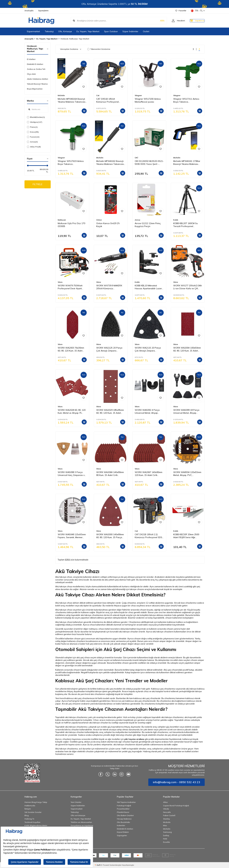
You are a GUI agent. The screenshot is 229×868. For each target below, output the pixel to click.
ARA (157, 21)
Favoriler (181, 11)
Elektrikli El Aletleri (35, 64)
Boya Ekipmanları (35, 89)
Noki (165, 839)
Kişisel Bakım (123, 832)
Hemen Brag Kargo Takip (36, 802)
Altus (165, 802)
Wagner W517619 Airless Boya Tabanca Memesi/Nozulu (71, 163)
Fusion (33, 137)
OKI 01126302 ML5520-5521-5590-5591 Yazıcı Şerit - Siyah (149, 163)
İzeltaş (166, 835)
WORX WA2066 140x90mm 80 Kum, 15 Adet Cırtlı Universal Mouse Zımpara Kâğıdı (110, 474)
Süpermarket (33, 31)
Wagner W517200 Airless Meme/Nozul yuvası (148, 100)
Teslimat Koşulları (32, 822)
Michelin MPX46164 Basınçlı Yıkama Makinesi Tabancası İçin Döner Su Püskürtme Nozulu (72, 100)
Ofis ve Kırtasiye (78, 815)
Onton (99, 220)
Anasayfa (29, 39)
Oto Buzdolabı (123, 822)
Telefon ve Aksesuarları (81, 822)
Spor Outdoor (111, 31)
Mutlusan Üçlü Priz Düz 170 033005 (71, 225)
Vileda (166, 809)
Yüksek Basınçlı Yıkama (37, 84)
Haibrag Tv (29, 819)
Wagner (138, 95)
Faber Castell (169, 815)
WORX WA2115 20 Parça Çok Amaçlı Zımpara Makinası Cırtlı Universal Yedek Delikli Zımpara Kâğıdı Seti (149, 349)
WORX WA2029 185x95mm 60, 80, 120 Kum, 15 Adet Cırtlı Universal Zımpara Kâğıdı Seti (110, 412)
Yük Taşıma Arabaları (126, 802)
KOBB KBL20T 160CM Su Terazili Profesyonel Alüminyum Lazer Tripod (185, 225)
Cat (98, 95)
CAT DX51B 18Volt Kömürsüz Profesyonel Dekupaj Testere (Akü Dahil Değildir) (110, 100)
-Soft (98, 865)
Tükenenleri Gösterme (99, 49)
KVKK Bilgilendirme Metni (36, 825)
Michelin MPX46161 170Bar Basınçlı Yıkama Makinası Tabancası (187, 163)
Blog (27, 815)
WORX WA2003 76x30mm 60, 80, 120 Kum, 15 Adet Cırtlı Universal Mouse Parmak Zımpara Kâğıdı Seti (72, 349)
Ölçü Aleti (31, 74)
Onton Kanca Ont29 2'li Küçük (108, 225)
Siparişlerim (43, 11)
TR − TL (198, 11)
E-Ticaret (105, 865)
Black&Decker (36, 117)
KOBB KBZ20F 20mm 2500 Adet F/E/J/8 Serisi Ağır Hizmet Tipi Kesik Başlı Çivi (186, 536)
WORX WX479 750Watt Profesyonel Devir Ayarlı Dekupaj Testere (70, 287)
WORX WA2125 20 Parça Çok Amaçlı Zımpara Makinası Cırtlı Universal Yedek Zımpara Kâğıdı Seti (109, 349)
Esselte (166, 842)
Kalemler (121, 825)
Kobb (176, 220)
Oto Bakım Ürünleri (125, 815)
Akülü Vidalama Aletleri (37, 79)
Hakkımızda (30, 806)
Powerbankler (123, 809)
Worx (60, 282)
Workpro (35, 122)
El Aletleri (31, 59)
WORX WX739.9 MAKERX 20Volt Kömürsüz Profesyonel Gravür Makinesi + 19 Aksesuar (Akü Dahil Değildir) (111, 287)
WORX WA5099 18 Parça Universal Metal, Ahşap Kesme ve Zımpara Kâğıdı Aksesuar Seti (186, 412)
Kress (33, 132)
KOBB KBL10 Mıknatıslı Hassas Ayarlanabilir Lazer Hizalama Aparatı (148, 287)
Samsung (167, 832)
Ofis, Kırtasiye (65, 31)
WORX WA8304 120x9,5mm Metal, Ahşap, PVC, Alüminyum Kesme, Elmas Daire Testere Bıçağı (187, 474)
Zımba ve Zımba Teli (36, 69)
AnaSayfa (29, 11)
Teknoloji (49, 31)
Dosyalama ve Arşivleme (82, 825)
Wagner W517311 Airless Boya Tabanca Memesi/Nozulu (186, 100)
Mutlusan (62, 220)
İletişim (28, 809)
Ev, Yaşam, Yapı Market (88, 31)
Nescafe (167, 812)
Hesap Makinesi (124, 819)
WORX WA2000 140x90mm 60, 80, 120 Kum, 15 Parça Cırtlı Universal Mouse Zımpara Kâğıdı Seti (110, 536)
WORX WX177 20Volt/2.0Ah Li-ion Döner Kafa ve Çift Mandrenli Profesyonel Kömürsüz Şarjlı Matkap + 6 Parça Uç (188, 287)
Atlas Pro (34, 147)
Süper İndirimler (130, 31)
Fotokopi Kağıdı (124, 806)
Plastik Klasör (123, 812)
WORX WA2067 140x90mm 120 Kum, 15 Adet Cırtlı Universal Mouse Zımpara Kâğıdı (149, 474)
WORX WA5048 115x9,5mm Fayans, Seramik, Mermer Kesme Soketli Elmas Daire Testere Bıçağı (72, 536)
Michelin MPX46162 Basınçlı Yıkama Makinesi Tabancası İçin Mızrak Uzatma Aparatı (110, 163)
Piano (32, 127)
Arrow (32, 142)
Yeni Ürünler (76, 802)
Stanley (166, 819)
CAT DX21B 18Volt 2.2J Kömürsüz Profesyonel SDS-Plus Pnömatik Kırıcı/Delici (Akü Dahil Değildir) (149, 536)
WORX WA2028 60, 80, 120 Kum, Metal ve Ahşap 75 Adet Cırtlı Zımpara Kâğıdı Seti (72, 412)
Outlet (146, 31)
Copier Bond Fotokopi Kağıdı (176, 806)
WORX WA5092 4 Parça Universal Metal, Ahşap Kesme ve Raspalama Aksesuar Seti (147, 412)
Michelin (61, 95)
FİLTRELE (37, 185)
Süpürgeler (122, 835)
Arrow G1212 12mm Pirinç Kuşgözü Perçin (148, 225)
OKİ (136, 158)
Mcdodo (167, 822)
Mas (165, 825)
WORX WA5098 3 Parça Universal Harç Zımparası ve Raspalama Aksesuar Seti (72, 474)
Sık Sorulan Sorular (33, 812)
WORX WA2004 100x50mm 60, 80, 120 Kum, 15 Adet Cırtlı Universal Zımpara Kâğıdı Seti (187, 349)
